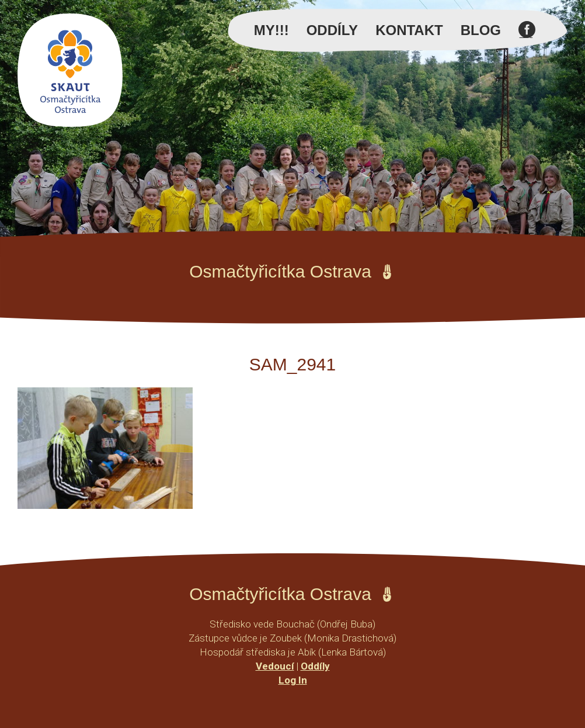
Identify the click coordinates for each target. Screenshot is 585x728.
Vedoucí (275, 666)
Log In (293, 680)
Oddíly (332, 30)
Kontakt (409, 30)
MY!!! (271, 30)
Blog (481, 30)
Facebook (527, 36)
